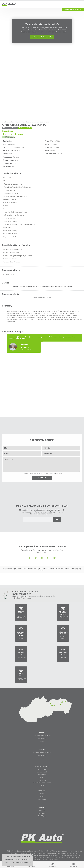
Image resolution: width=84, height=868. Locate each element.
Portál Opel (42, 811)
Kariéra (42, 794)
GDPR (42, 797)
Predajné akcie (42, 775)
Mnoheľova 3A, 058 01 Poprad (42, 753)
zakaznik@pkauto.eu (48, 853)
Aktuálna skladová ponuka (42, 37)
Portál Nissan (42, 813)
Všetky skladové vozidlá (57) (73, 9)
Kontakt (42, 786)
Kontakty (42, 741)
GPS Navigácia (42, 738)
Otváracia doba (42, 780)
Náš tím (42, 777)
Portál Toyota (42, 816)
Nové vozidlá (42, 769)
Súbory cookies (42, 799)
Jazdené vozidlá (42, 772)
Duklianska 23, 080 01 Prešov (42, 736)
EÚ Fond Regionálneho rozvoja (42, 783)
